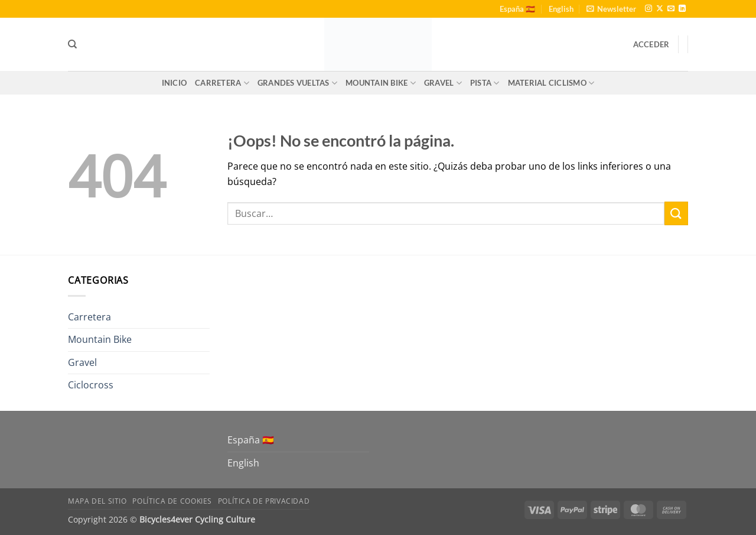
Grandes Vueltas (297, 83)
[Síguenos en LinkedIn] (682, 9)
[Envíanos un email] (671, 9)
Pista (485, 83)
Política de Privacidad (264, 501)
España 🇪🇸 (517, 9)
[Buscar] (72, 44)
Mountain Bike (381, 83)
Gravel (443, 83)
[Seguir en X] (660, 9)
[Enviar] (676, 213)
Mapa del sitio (97, 501)
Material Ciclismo (551, 83)
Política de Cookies (172, 501)
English (561, 9)
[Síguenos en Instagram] (649, 9)
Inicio (175, 83)
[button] (611, 9)
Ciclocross (91, 385)
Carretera (222, 83)
